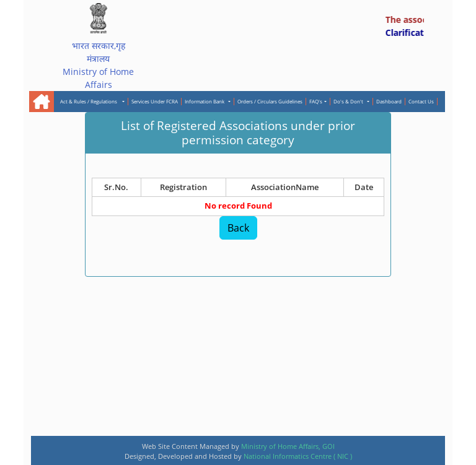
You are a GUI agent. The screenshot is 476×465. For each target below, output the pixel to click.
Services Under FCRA (155, 101)
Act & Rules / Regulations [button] (90, 101)
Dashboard (389, 101)
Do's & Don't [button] (350, 101)
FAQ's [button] (316, 101)
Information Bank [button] (206, 101)
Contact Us (421, 101)
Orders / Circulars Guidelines (270, 101)
